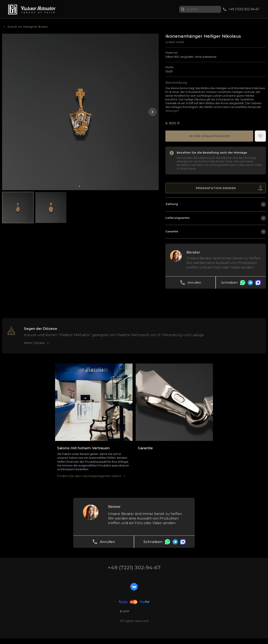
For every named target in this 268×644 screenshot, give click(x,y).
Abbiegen (172, 111)
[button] (152, 112)
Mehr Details (34, 348)
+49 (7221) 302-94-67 (134, 573)
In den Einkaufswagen (209, 136)
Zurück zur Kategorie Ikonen (28, 27)
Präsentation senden (229, 189)
